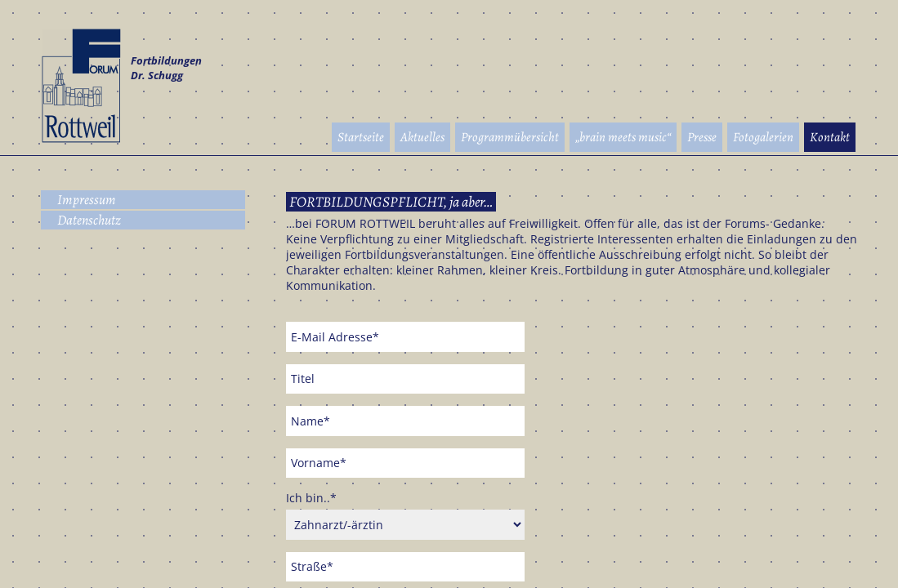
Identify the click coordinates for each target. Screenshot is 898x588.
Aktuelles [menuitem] (422, 137)
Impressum (87, 200)
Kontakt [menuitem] (830, 137)
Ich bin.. (311, 498)
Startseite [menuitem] (361, 137)
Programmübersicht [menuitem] (510, 137)
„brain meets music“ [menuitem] (623, 137)
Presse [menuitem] (702, 137)
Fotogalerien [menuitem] (763, 137)
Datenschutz (89, 220)
